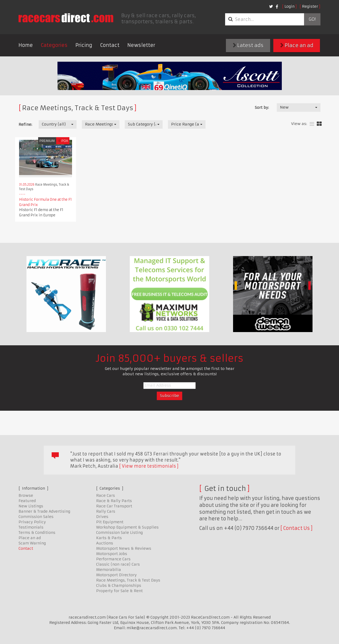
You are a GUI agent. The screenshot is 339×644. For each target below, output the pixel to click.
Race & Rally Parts (114, 501)
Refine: (25, 124)
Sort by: (262, 108)
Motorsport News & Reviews (124, 548)
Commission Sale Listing (119, 533)
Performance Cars (113, 559)
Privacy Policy (32, 522)
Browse (26, 495)
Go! (312, 19)
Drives (102, 517)
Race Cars (106, 495)
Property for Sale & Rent (119, 591)
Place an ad (297, 45)
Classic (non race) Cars (118, 564)
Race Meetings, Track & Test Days (128, 580)
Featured (27, 501)
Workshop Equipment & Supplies (127, 527)
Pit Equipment (110, 522)
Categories (54, 45)
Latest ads (248, 45)
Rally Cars (106, 511)
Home (26, 45)
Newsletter (141, 45)
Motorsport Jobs (112, 554)
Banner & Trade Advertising (44, 511)
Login (289, 6)
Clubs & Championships (119, 585)
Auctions (105, 543)
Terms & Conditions (37, 533)
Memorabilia (109, 570)
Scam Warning (32, 543)
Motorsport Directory (116, 575)
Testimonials (31, 527)
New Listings (31, 506)
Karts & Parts (109, 538)
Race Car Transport (114, 506)
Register (310, 6)
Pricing (84, 45)
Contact (110, 45)
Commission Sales (36, 517)
